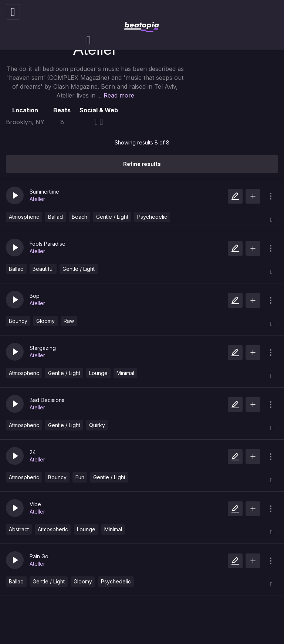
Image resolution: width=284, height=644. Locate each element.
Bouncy (18, 321)
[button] (15, 195)
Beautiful (43, 269)
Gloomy (45, 321)
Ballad (55, 217)
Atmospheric (24, 217)
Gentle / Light (112, 217)
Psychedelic (152, 217)
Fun (80, 477)
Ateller (37, 199)
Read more (119, 95)
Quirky (97, 425)
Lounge (98, 373)
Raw (69, 321)
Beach (80, 217)
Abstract (19, 529)
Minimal (125, 373)
